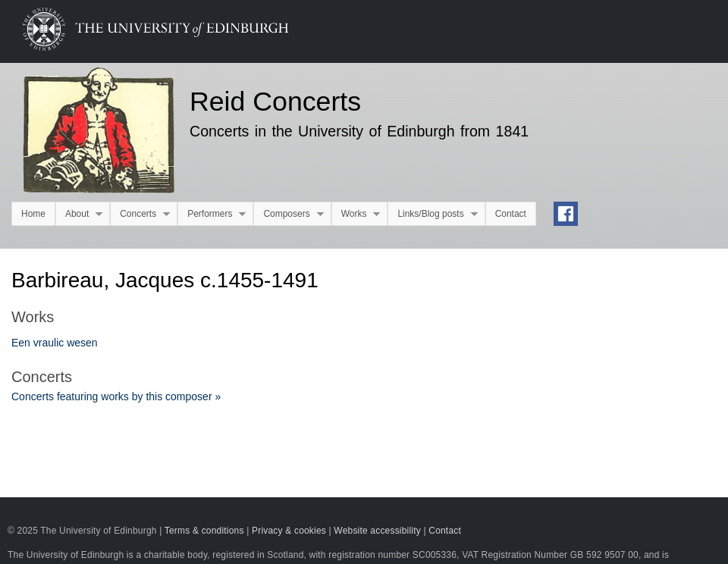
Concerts (140, 214)
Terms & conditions (204, 531)
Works (356, 214)
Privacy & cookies (289, 531)
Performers (212, 214)
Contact (511, 214)
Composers (288, 214)
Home (33, 214)
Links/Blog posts (432, 214)
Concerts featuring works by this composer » (116, 396)
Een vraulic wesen (55, 343)
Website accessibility (377, 531)
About (79, 214)
